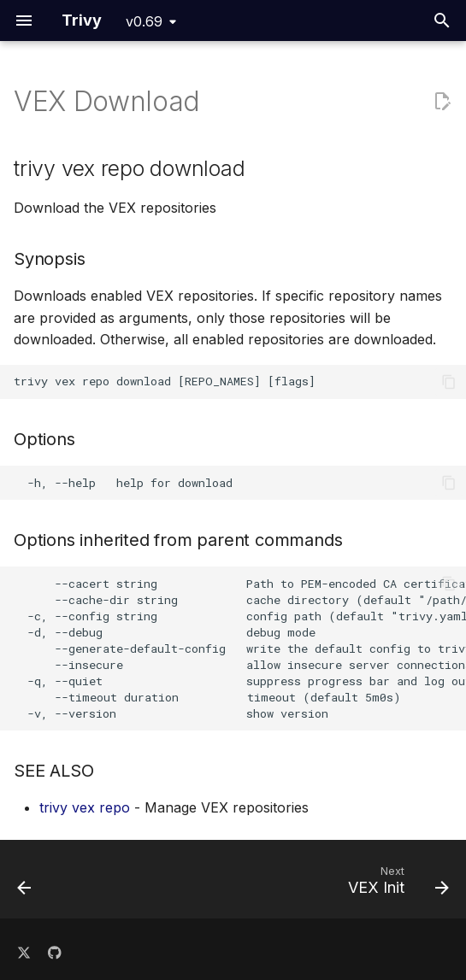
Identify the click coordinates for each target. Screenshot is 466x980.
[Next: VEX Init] (395, 884)
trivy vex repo (85, 807)
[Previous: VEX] (25, 884)
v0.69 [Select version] (144, 21)
